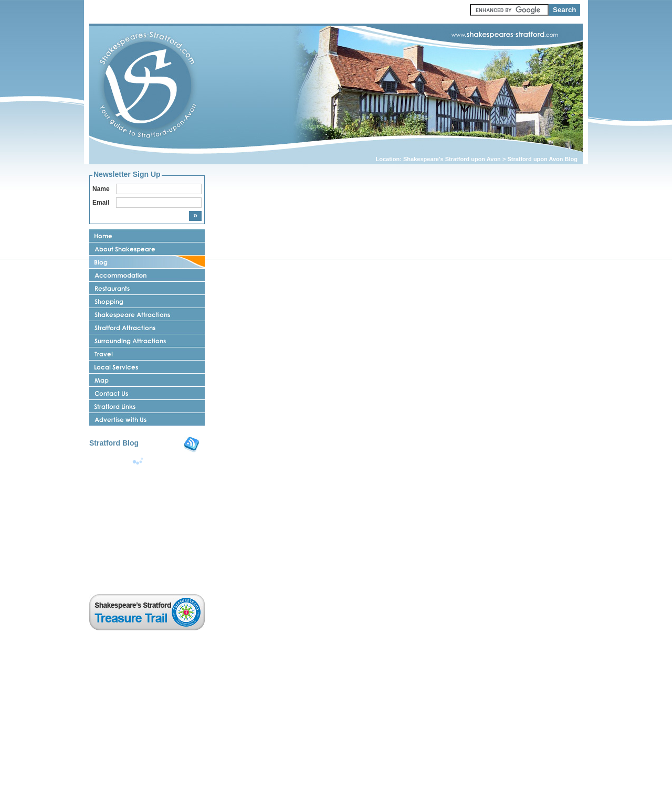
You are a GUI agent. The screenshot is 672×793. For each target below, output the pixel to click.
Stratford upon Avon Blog (542, 159)
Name (101, 189)
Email (101, 203)
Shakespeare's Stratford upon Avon (452, 159)
